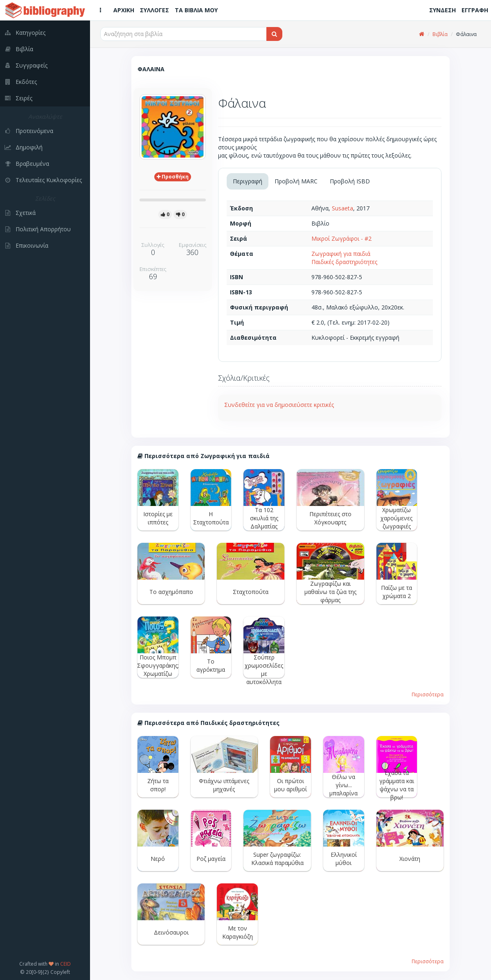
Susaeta (342, 208)
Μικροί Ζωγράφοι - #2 (341, 238)
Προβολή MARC (296, 181)
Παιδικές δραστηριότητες (344, 262)
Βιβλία (440, 34)
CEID (65, 964)
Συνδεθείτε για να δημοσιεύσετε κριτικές (279, 405)
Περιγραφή (248, 181)
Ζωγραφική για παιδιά (341, 254)
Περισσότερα (428, 694)
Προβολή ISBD (350, 181)
